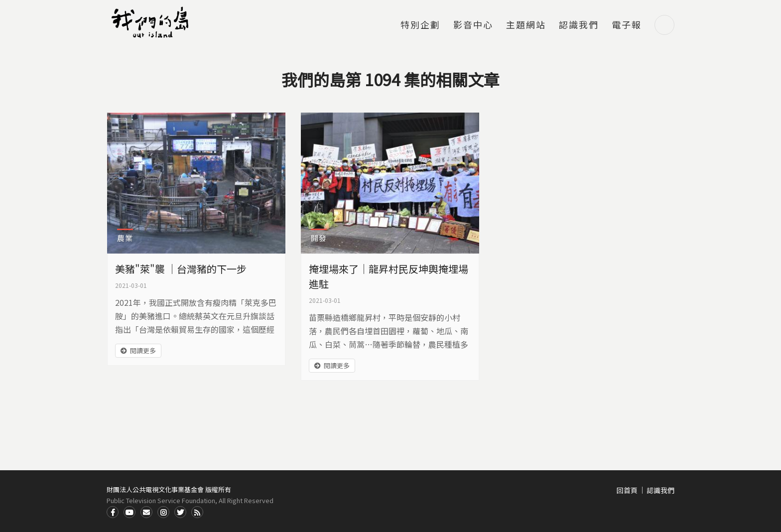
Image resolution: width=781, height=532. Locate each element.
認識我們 (579, 25)
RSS (197, 512)
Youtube (130, 512)
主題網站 (526, 25)
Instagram (163, 512)
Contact (146, 512)
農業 (125, 238)
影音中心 (473, 25)
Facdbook (113, 512)
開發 (319, 238)
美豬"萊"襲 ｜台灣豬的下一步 (181, 269)
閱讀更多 (143, 350)
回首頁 (627, 490)
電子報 (627, 25)
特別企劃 (420, 25)
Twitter (180, 512)
